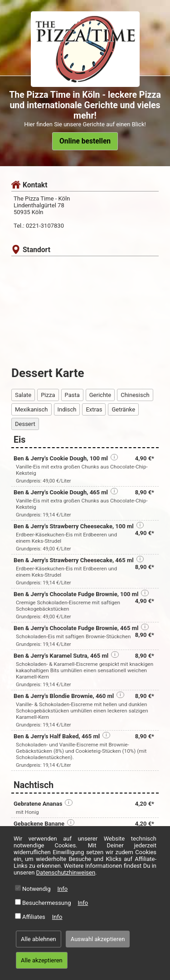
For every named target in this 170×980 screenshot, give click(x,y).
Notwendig (36, 889)
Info (63, 889)
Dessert (25, 424)
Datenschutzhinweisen (66, 872)
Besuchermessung (47, 903)
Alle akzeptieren (42, 960)
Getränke (123, 409)
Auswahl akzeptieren (98, 939)
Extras (94, 409)
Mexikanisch (32, 409)
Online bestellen (85, 141)
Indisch (67, 409)
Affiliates (34, 917)
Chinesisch (135, 395)
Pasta (72, 395)
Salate (23, 395)
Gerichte (100, 395)
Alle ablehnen (39, 939)
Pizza (48, 395)
